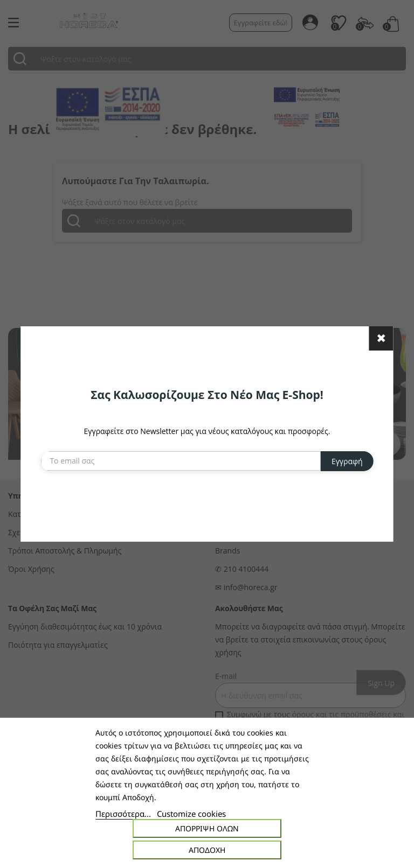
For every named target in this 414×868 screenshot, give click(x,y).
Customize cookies (191, 814)
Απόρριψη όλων (207, 828)
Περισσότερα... (123, 814)
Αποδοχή (207, 850)
